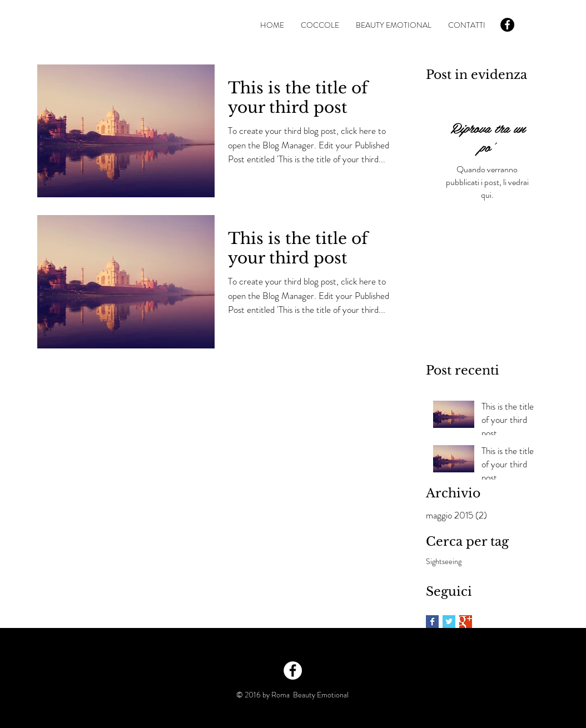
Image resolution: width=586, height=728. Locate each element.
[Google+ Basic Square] (466, 622)
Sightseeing (444, 562)
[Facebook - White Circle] (293, 670)
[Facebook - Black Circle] (507, 25)
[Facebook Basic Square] (432, 622)
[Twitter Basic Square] (449, 622)
